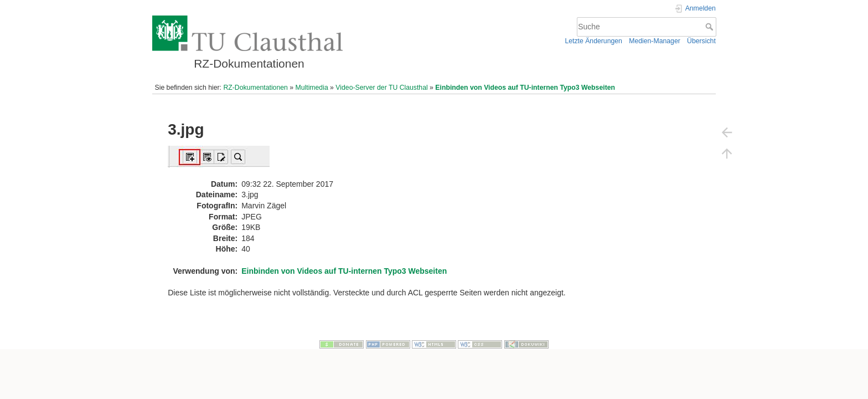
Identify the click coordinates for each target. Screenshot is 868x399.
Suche (711, 27)
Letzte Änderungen (593, 41)
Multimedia (311, 88)
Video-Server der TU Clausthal (381, 88)
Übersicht (701, 41)
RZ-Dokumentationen (255, 88)
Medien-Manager (655, 41)
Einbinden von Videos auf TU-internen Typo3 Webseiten (525, 88)
